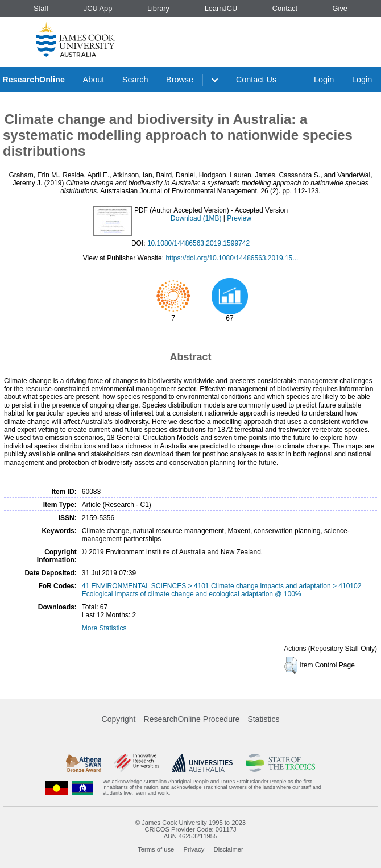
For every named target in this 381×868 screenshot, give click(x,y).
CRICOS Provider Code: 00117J (190, 829)
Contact (285, 8)
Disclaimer (229, 849)
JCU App (98, 8)
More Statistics (104, 628)
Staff (41, 8)
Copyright (119, 719)
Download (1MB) (196, 218)
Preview (239, 218)
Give (340, 8)
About (94, 80)
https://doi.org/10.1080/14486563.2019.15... (232, 258)
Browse (180, 80)
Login (324, 80)
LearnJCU (221, 8)
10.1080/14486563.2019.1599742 (198, 243)
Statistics (263, 719)
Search (135, 80)
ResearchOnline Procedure (192, 719)
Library (158, 8)
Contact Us (256, 80)
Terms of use (156, 849)
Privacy (194, 849)
